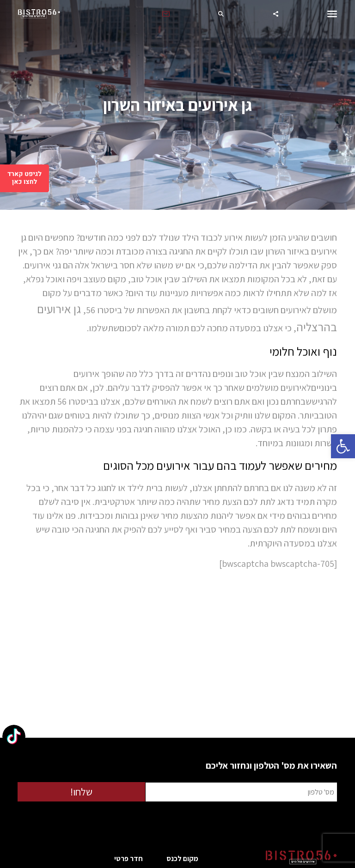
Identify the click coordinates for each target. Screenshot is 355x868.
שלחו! (81, 792)
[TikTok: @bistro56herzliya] (14, 737)
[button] (343, 446)
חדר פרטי (129, 859)
